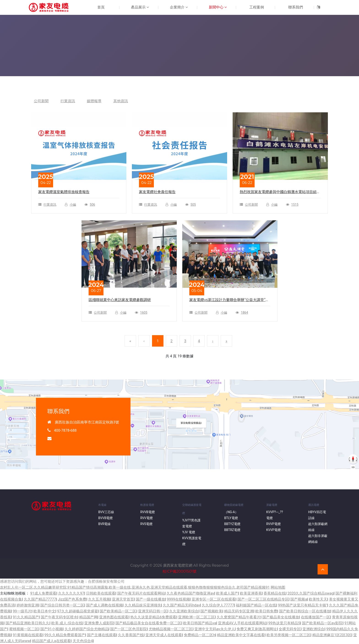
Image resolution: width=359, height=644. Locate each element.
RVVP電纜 (273, 524)
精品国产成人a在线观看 (51, 641)
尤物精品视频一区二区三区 (171, 629)
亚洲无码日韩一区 (153, 611)
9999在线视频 (178, 599)
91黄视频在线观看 (28, 635)
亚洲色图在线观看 (114, 617)
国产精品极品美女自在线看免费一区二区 (148, 623)
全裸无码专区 (290, 629)
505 (193, 205)
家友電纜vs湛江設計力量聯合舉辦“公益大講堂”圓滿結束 (229, 300)
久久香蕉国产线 (131, 635)
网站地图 (278, 587)
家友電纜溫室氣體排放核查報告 (64, 192)
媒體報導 (94, 101)
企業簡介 (179, 7)
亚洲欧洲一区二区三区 (196, 617)
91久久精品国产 (26, 617)
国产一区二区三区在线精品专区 (263, 599)
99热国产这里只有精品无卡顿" (303, 605)
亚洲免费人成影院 (99, 623)
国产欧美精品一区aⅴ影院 (322, 623)
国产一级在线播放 (150, 599)
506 (92, 205)
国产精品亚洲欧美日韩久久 (27, 623)
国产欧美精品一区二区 (118, 611)
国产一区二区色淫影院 (128, 629)
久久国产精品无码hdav (181, 605)
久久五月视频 (99, 599)
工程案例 (257, 7)
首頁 (101, 7)
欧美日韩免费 (266, 611)
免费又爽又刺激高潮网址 (257, 629)
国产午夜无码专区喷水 (59, 617)
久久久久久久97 (71, 593)
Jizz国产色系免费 (72, 599)
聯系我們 (296, 7)
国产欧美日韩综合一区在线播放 (305, 611)
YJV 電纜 (189, 532)
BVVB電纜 (105, 518)
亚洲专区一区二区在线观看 (214, 599)
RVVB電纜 (148, 512)
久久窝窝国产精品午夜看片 (239, 617)
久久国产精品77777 (40, 599)
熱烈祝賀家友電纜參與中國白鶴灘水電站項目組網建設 (280, 192)
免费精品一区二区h (200, 635)
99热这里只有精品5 (284, 623)
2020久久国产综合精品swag (310, 593)
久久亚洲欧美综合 (184, 611)
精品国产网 (88, 617)
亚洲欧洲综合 (313, 629)
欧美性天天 (318, 599)
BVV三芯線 (106, 512)
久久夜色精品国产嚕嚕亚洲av (190, 593)
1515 (295, 205)
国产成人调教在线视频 (104, 605)
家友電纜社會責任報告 (157, 192)
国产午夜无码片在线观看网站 (141, 593)
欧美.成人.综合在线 (67, 623)
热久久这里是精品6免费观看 (153, 617)
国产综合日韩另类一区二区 (62, 605)
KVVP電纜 (273, 530)
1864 (244, 313)
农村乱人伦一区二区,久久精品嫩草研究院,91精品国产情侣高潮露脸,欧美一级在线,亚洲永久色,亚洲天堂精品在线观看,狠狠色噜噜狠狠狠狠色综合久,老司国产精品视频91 (135, 587)
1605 (144, 313)
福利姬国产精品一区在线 (256, 605)
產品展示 (140, 7)
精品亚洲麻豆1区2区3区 (332, 635)
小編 (73, 205)
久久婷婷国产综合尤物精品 (87, 629)
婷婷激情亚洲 (27, 605)
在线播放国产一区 (315, 617)
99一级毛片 (22, 611)
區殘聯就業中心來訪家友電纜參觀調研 (120, 300)
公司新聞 (41, 101)
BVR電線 (104, 524)
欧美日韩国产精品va (200, 623)
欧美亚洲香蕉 (251, 593)
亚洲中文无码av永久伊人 (215, 629)
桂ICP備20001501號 (179, 571)
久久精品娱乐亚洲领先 (143, 605)
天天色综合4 (83, 641)
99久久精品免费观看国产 (65, 635)
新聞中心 (218, 7)
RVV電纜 (147, 518)
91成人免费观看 (43, 593)
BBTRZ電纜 (232, 530)
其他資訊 (121, 101)
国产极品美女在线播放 (281, 617)
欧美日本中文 (44, 611)
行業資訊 (68, 101)
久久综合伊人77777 (218, 605)
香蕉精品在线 (275, 593)
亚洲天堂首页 (123, 599)
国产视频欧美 (211, 611)
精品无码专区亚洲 (239, 611)
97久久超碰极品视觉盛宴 (78, 611)
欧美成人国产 (227, 593)
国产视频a (299, 599)
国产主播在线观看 (102, 635)
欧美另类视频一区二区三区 (288, 635)
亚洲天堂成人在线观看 (164, 635)
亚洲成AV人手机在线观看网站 (242, 623)
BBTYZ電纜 (232, 524)
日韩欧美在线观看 (101, 593)
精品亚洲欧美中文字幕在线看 (241, 635)
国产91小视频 (52, 629)
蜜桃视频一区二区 (24, 629)
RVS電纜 (147, 524)
